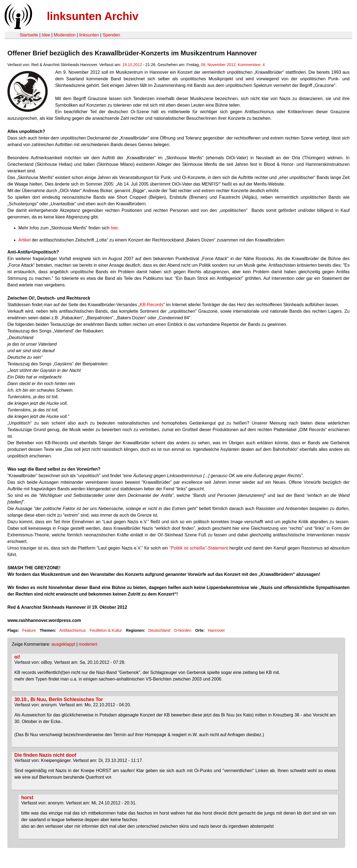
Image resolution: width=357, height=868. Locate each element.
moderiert (88, 644)
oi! (18, 657)
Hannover (216, 630)
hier (114, 228)
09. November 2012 (218, 65)
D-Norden (183, 630)
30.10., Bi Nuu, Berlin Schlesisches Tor (59, 699)
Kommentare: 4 (251, 65)
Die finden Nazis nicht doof (45, 755)
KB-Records (152, 305)
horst (27, 798)
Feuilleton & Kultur (106, 630)
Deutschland (159, 630)
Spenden (111, 35)
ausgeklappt (63, 644)
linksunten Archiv (93, 16)
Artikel (25, 240)
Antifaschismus (72, 630)
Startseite (29, 35)
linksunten (89, 35)
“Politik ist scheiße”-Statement (199, 548)
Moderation (65, 35)
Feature (29, 630)
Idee (46, 35)
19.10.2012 (132, 65)
